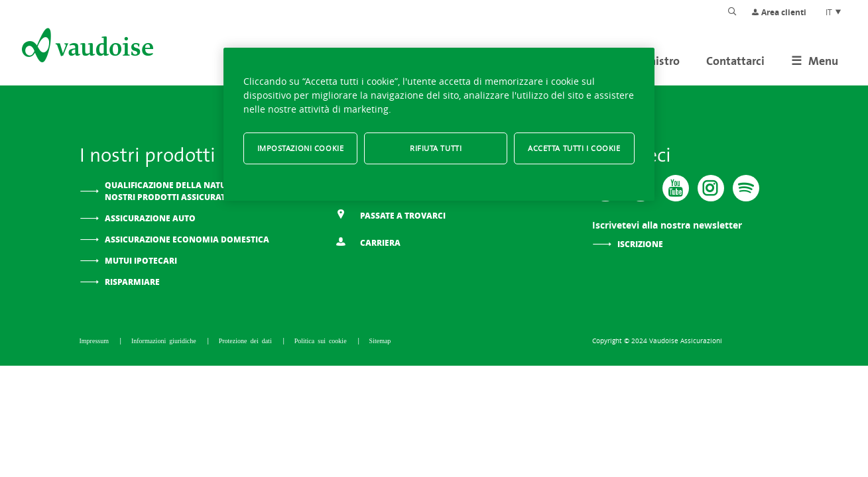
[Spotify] (746, 188)
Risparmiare (132, 282)
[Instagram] (711, 188)
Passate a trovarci (391, 215)
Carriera (368, 242)
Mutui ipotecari (141, 261)
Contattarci (735, 61)
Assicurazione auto (150, 218)
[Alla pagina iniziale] (86, 48)
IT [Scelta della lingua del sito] (834, 12)
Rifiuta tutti (436, 148)
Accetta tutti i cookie (574, 148)
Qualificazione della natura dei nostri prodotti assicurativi (179, 191)
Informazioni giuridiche (165, 341)
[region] (439, 124)
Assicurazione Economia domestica (187, 239)
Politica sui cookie (322, 341)
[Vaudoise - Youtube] (676, 188)
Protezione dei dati (247, 341)
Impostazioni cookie (301, 148)
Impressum (96, 341)
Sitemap (380, 341)
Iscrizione (640, 244)
